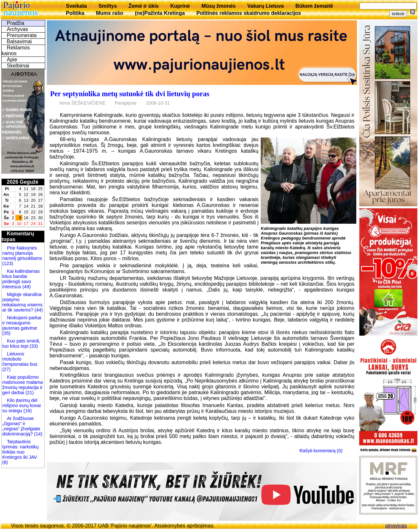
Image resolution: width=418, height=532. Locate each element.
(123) (8, 263)
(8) (5, 462)
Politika (75, 13)
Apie (12, 60)
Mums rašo (110, 13)
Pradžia (16, 23)
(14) (37, 434)
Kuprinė (180, 6)
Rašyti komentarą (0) (321, 451)
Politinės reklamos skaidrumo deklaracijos (249, 13)
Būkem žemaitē (314, 6)
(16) (27, 411)
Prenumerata (22, 35)
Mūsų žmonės (219, 6)
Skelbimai (18, 66)
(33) (33, 346)
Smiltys (108, 6)
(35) (6, 333)
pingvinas (396, 526)
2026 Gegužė (23, 182)
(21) (29, 393)
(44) (38, 310)
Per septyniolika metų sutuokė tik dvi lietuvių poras (130, 94)
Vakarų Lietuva (265, 6)
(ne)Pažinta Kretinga (160, 13)
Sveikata (76, 6)
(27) (6, 369)
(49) (26, 287)
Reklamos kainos (16, 51)
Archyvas (17, 29)
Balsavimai (19, 41)
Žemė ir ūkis (144, 6)
